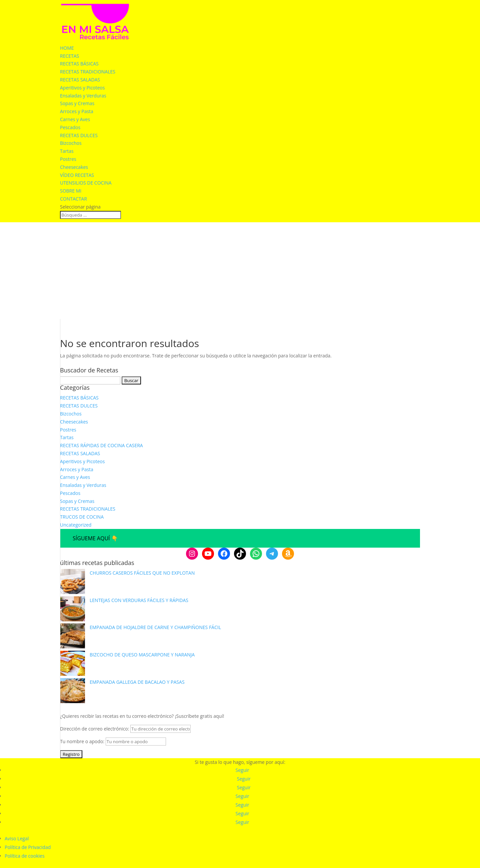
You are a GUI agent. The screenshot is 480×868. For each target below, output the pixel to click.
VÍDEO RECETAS (77, 175)
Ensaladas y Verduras (83, 96)
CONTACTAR (73, 199)
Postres (68, 159)
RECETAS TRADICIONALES (88, 72)
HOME (67, 48)
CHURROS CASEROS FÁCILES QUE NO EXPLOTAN (142, 573)
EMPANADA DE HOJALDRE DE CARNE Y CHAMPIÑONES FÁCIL (155, 627)
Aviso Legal (17, 838)
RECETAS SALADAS (80, 80)
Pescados (70, 127)
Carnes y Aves (75, 119)
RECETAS (69, 56)
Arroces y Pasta (77, 111)
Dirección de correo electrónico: (125, 729)
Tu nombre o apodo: (82, 741)
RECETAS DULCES (79, 135)
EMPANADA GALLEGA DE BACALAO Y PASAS (137, 682)
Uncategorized (76, 525)
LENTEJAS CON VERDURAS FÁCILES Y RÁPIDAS (139, 600)
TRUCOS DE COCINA (82, 517)
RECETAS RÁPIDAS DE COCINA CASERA (101, 445)
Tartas (67, 151)
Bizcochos (71, 143)
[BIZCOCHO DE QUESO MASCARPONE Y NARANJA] (72, 664)
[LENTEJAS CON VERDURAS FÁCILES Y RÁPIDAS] (72, 610)
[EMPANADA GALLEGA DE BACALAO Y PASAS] (72, 692)
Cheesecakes (74, 167)
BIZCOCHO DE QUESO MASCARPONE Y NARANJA (142, 655)
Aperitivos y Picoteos (82, 88)
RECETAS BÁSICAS (79, 64)
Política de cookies (25, 856)
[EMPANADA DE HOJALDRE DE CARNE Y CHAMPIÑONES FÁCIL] (72, 637)
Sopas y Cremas (77, 103)
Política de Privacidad (28, 847)
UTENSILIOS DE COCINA (86, 183)
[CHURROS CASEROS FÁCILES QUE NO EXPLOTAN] (72, 583)
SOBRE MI (71, 191)
